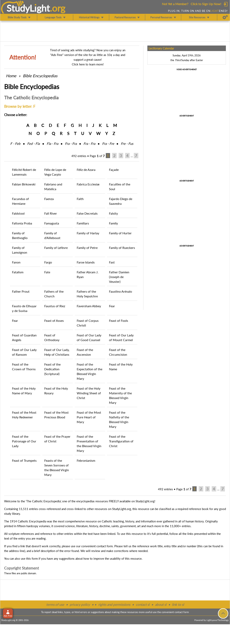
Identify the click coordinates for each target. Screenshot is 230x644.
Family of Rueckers (122, 248)
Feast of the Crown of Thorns (24, 367)
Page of (97, 156)
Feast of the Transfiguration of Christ (121, 441)
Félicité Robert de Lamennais (24, 172)
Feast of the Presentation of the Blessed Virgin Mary (89, 443)
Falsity (113, 213)
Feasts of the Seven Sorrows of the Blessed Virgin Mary (57, 468)
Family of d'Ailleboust (52, 235)
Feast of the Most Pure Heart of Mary (89, 417)
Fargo (48, 262)
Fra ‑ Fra (71, 144)
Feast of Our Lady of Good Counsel (89, 337)
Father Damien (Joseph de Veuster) (119, 277)
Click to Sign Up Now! (206, 4)
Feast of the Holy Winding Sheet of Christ (89, 393)
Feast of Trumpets (24, 460)
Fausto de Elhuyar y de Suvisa (24, 308)
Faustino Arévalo (121, 291)
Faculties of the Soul (120, 187)
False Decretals (87, 213)
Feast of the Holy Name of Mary (24, 391)
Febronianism (86, 460)
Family (113, 223)
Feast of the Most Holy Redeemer (24, 415)
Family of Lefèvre (56, 248)
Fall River (51, 213)
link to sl (178, 604)
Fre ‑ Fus (127, 144)
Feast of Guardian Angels (24, 337)
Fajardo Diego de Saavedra (121, 201)
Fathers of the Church (54, 294)
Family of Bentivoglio (20, 235)
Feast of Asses (54, 321)
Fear (112, 306)
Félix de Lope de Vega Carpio (55, 172)
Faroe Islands (86, 262)
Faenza (49, 199)
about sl (161, 604)
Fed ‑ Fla (33, 144)
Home (11, 76)
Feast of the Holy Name (121, 367)
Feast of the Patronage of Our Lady (24, 441)
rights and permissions (114, 604)
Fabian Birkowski (24, 184)
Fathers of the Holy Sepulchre (87, 294)
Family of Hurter (120, 233)
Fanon (16, 262)
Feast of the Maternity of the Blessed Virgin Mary (120, 395)
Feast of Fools (119, 321)
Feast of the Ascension (85, 352)
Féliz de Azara (86, 170)
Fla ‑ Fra (52, 144)
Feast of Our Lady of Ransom (24, 352)
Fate (47, 272)
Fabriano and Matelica (53, 187)
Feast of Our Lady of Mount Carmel (121, 337)
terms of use (55, 604)
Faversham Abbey (89, 306)
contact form (105, 546)
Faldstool (18, 213)
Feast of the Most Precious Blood (56, 415)
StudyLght (28, 8)
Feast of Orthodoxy (52, 337)
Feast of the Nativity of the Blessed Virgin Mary (119, 419)
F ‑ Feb (15, 144)
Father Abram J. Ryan (88, 274)
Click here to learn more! (88, 64)
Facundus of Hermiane (20, 201)
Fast (112, 262)
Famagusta (52, 223)
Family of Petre (87, 248)
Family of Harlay (88, 233)
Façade (114, 170)
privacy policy (80, 604)
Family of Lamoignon (20, 250)
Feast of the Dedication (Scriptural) (52, 369)
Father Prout (21, 291)
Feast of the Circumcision (118, 352)
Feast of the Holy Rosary (56, 391)
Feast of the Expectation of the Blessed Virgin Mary (90, 371)
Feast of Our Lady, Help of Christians (57, 352)
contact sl (143, 604)
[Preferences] (225, 17)
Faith (80, 199)
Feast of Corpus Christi (88, 323)
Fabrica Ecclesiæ (88, 184)
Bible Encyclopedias (40, 76)
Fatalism (18, 272)
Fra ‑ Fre (108, 144)
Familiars (83, 223)
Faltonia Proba (22, 223)
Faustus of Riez (55, 306)
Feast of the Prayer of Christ (57, 439)
